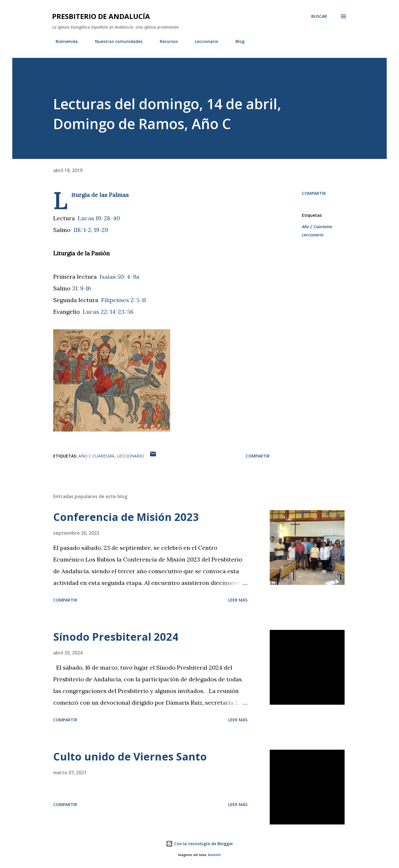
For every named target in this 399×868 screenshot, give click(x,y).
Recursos (165, 41)
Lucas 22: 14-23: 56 (108, 312)
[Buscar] (319, 16)
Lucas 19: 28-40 (99, 218)
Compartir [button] (314, 193)
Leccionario (203, 41)
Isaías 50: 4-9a (119, 277)
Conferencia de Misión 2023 (126, 517)
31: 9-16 (81, 288)
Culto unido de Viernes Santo (130, 757)
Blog (237, 41)
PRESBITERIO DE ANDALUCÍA (101, 16)
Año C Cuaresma (317, 227)
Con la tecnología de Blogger (199, 844)
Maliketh (214, 855)
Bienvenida (63, 41)
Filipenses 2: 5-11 (124, 300)
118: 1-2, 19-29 (91, 230)
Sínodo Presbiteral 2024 (116, 637)
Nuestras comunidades (115, 41)
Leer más (238, 600)
